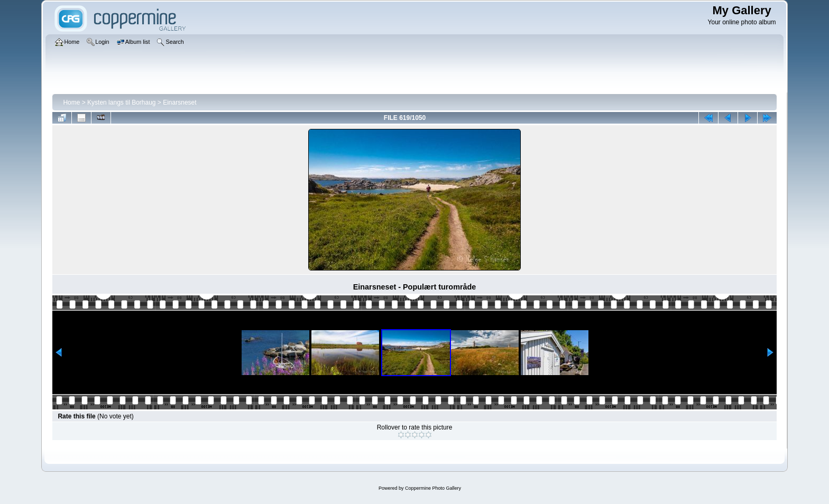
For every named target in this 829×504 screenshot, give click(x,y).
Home (71, 102)
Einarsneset (179, 102)
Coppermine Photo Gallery (433, 488)
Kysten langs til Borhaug (121, 102)
